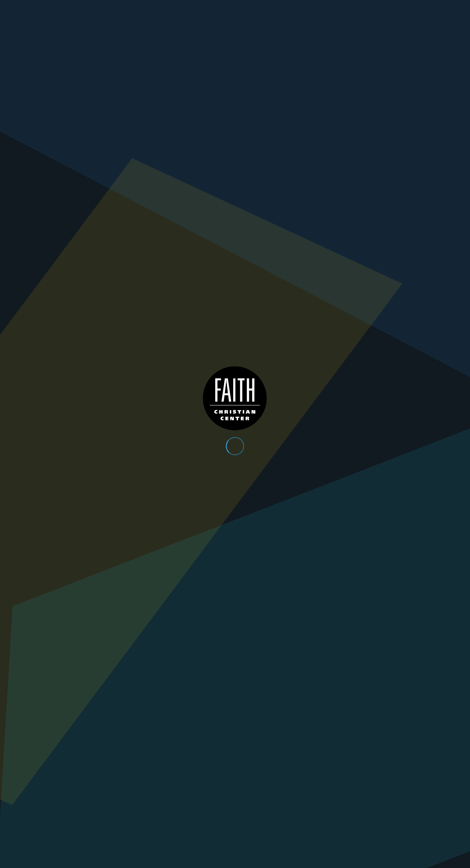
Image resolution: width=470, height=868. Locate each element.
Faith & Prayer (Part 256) (76, 631)
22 (310, 679)
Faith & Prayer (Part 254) (285, 631)
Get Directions (104, 767)
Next (342, 679)
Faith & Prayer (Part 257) (390, 518)
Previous (128, 679)
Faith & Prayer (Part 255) (181, 631)
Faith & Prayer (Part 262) (285, 394)
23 (326, 679)
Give (375, 8)
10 (289, 679)
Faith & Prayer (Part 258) (285, 518)
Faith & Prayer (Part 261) (390, 394)
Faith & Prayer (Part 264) (76, 394)
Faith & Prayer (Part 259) (181, 518)
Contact (411, 8)
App (345, 8)
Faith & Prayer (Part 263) (181, 394)
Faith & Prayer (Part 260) (76, 518)
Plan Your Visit (394, 24)
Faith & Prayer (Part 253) (390, 631)
